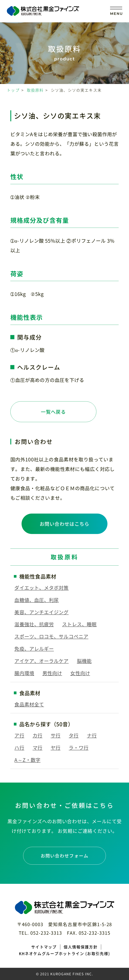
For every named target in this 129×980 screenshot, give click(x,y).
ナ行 (92, 735)
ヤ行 (56, 748)
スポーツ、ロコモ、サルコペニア (51, 636)
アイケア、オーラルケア (41, 661)
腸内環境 (24, 673)
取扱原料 (35, 90)
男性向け (52, 673)
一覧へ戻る (53, 412)
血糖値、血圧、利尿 (37, 600)
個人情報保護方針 (81, 947)
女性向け (80, 673)
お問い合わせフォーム (65, 856)
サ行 (56, 735)
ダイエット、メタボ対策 (41, 588)
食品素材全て (29, 704)
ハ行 (19, 748)
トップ (13, 90)
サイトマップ (44, 947)
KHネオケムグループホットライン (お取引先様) (65, 954)
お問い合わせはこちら (64, 524)
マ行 (38, 748)
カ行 (38, 735)
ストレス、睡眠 (79, 624)
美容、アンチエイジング (41, 612)
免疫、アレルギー (34, 649)
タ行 (74, 735)
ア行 (19, 735)
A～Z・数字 (27, 760)
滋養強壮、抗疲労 (34, 624)
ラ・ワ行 (79, 748)
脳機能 (84, 661)
